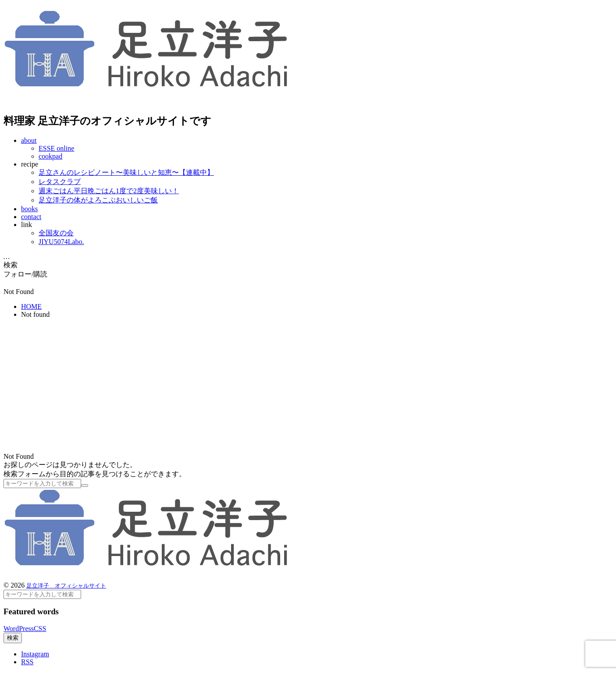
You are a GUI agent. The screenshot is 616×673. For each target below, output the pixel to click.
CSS (40, 629)
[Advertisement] (308, 387)
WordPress (19, 629)
